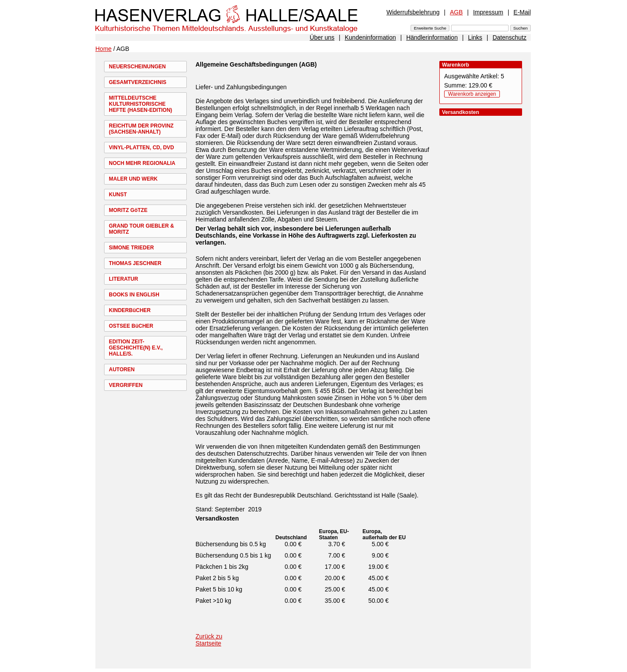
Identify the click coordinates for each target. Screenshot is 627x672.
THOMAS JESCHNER (135, 263)
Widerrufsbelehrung (413, 12)
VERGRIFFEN (126, 385)
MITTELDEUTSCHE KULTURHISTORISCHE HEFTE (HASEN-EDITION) (140, 104)
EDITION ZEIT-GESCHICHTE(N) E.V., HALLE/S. (136, 348)
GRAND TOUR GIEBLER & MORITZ (142, 229)
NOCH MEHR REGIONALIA (142, 163)
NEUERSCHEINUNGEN (137, 67)
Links (475, 37)
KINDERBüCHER (130, 310)
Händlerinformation (432, 37)
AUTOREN (122, 370)
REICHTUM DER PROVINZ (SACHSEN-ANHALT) (141, 129)
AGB (456, 12)
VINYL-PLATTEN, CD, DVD (142, 148)
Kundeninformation (371, 37)
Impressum (488, 12)
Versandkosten (217, 518)
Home (103, 49)
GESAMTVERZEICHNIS (138, 82)
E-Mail (522, 12)
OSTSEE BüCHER (131, 326)
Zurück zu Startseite (209, 640)
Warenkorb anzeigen (472, 94)
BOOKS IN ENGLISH (134, 295)
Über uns (322, 37)
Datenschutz (509, 37)
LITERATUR (123, 279)
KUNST (118, 195)
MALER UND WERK (133, 179)
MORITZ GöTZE (128, 210)
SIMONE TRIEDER (131, 248)
